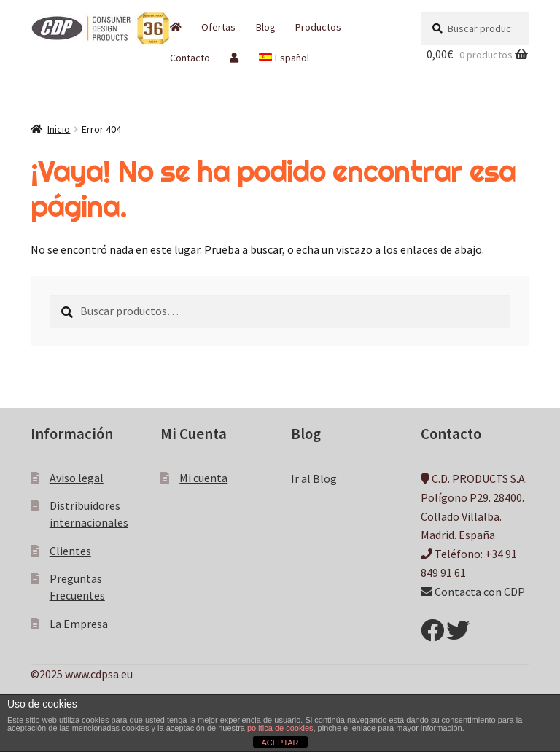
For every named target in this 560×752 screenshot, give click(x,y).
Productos (318, 27)
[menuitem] (284, 58)
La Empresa (79, 624)
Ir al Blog (314, 478)
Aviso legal (77, 478)
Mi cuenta (203, 478)
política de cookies (280, 728)
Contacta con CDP (473, 592)
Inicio (59, 129)
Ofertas (218, 27)
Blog (266, 27)
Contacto (190, 58)
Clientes (70, 551)
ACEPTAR (280, 743)
